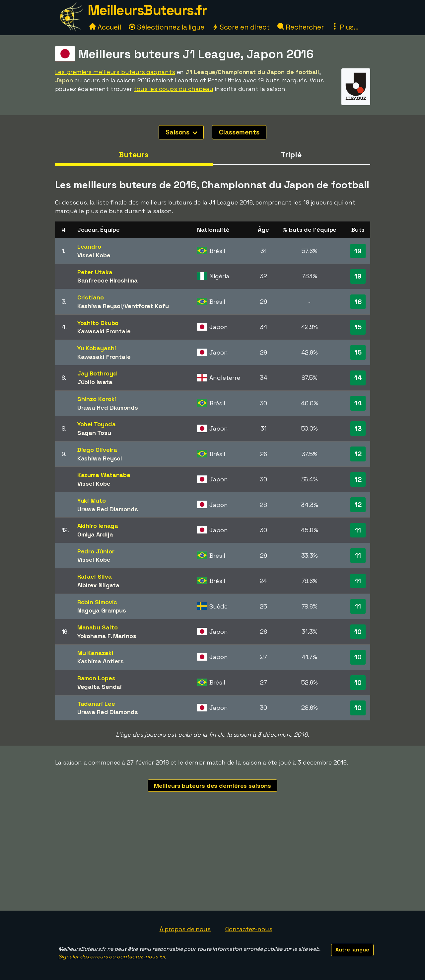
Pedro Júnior (96, 551)
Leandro (89, 246)
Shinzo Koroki (97, 399)
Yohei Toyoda (97, 424)
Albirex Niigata (99, 585)
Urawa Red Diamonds (108, 408)
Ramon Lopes (96, 678)
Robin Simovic (97, 602)
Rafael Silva (95, 576)
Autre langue (352, 950)
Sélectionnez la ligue (167, 27)
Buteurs (134, 155)
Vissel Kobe (94, 255)
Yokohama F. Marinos (107, 636)
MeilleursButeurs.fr (147, 10)
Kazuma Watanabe (104, 475)
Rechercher (301, 27)
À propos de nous (185, 929)
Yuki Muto (92, 500)
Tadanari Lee (96, 704)
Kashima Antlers (101, 661)
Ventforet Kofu (147, 306)
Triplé (291, 155)
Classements (239, 132)
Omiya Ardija (95, 534)
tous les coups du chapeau (174, 89)
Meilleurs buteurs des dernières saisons (212, 786)
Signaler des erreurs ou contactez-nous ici (112, 957)
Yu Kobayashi (97, 348)
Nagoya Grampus (102, 610)
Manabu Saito (98, 627)
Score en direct (241, 27)
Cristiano (91, 297)
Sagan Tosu (94, 433)
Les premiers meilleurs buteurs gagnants (115, 72)
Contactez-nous (249, 929)
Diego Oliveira (97, 450)
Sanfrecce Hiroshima (107, 280)
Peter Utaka (95, 272)
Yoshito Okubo (98, 323)
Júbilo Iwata (95, 382)
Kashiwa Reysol (100, 306)
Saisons (181, 132)
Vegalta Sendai (100, 687)
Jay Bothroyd (97, 373)
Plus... (345, 27)
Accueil (105, 27)
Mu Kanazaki (95, 653)
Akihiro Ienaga (98, 526)
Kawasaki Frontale (104, 331)
